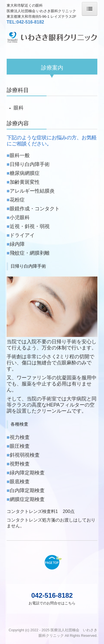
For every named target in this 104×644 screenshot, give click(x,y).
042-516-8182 (30, 22)
